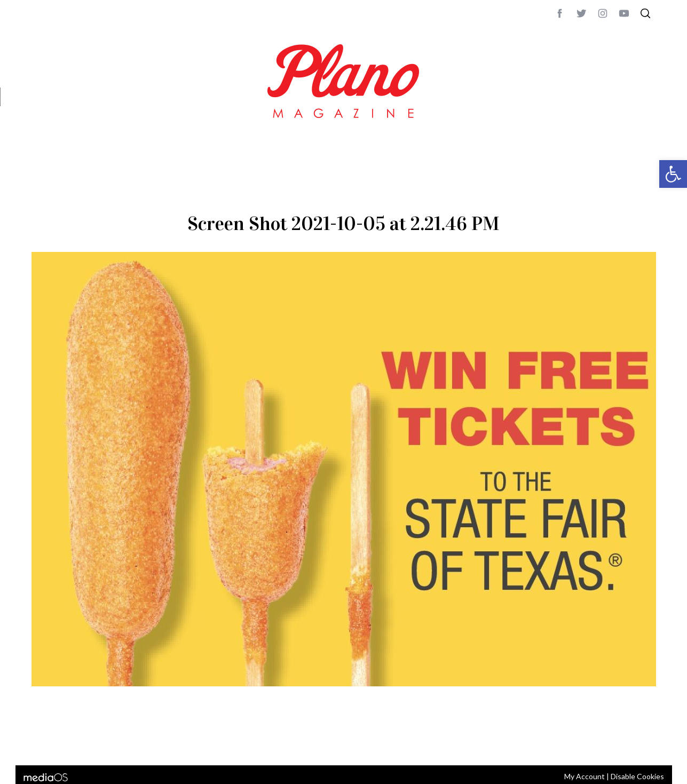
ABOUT (43, 743)
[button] (673, 174)
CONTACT (74, 743)
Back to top (627, 743)
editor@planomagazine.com (352, 743)
